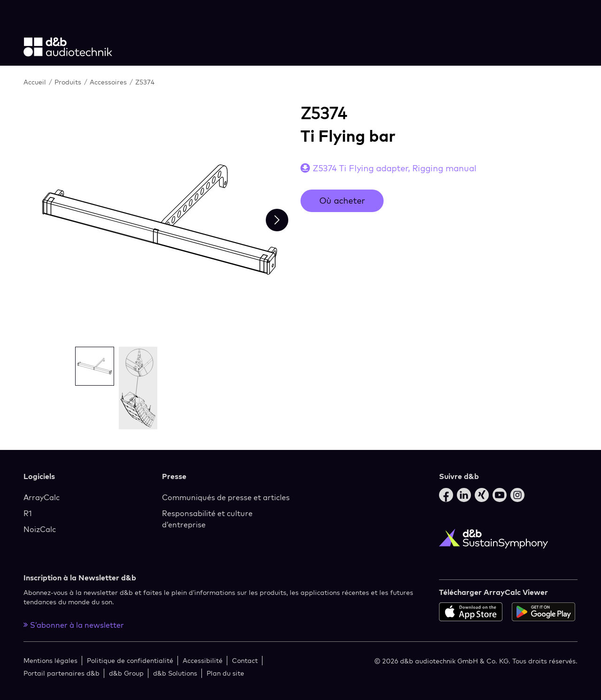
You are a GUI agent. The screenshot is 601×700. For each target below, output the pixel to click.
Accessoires (109, 82)
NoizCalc (40, 529)
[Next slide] (277, 220)
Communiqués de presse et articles (226, 497)
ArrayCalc (42, 497)
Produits (69, 82)
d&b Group (126, 673)
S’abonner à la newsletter (74, 625)
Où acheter (342, 201)
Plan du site (225, 673)
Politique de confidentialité (130, 660)
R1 (28, 513)
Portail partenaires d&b (62, 673)
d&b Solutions (175, 673)
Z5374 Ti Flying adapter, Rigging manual (395, 168)
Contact (245, 660)
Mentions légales (50, 660)
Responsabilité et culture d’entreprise (207, 519)
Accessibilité (203, 660)
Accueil (36, 82)
